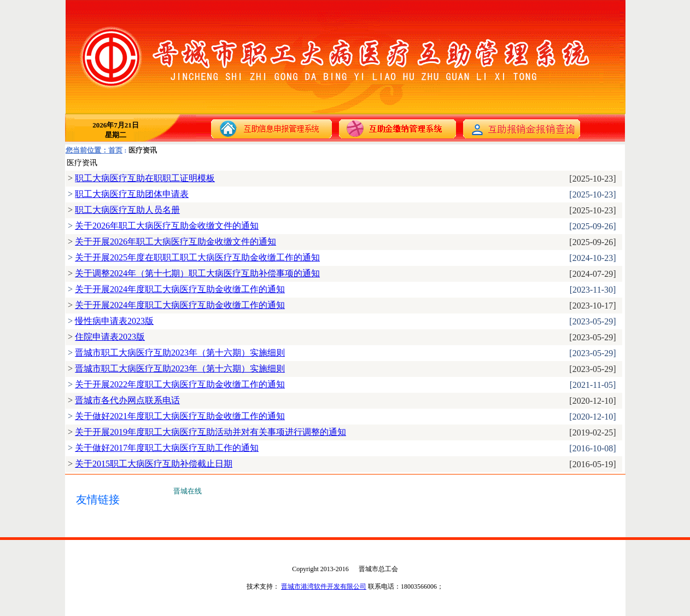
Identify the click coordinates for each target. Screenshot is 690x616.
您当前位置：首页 (94, 150)
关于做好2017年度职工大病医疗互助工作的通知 (167, 448)
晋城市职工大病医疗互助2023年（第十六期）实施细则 (180, 353)
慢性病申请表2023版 (114, 321)
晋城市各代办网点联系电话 (127, 400)
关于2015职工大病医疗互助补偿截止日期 (154, 464)
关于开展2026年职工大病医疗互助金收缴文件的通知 (176, 242)
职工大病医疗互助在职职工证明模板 (145, 178)
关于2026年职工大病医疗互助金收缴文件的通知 (167, 226)
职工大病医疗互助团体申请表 (132, 194)
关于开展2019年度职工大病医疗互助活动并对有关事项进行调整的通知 (210, 432)
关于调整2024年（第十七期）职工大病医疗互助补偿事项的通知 (197, 273)
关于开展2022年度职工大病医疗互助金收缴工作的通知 (180, 384)
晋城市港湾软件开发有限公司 (324, 586)
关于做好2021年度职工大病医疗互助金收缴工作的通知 (180, 416)
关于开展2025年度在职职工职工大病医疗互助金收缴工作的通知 (197, 257)
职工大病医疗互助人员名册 (127, 210)
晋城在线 (188, 491)
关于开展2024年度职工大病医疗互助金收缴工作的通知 (180, 289)
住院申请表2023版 (110, 337)
